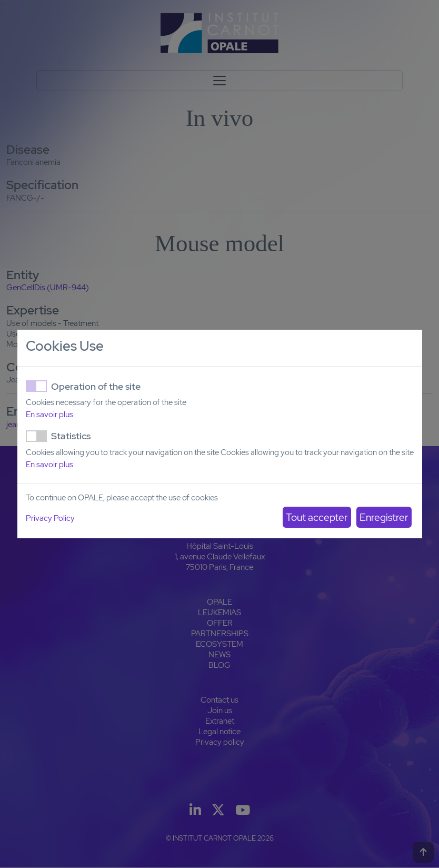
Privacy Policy (50, 518)
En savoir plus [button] (49, 415)
